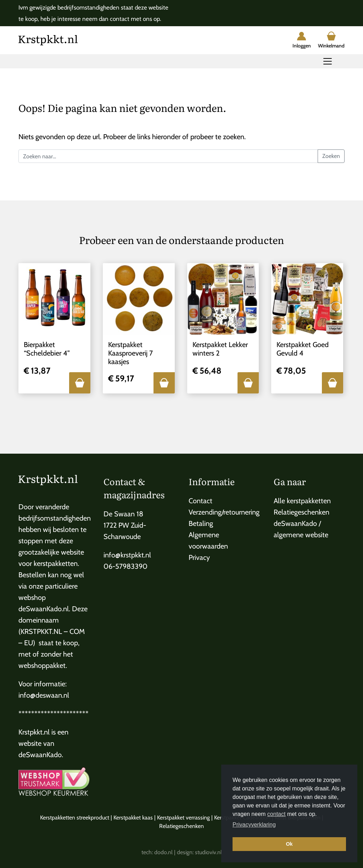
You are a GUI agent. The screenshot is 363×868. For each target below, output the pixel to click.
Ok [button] (289, 844)
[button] (80, 383)
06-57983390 (125, 566)
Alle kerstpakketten (302, 501)
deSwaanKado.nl (44, 609)
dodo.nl (163, 852)
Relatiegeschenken (301, 512)
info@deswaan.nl (44, 695)
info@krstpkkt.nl (127, 555)
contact (277, 814)
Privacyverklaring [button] (254, 825)
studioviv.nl (208, 852)
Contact (200, 501)
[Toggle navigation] (328, 61)
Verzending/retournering (224, 512)
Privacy (199, 557)
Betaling (201, 523)
